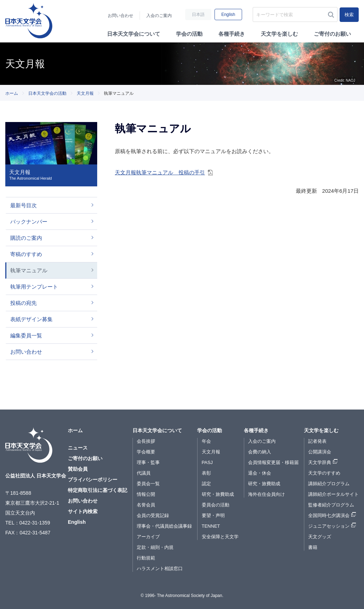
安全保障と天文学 (220, 537)
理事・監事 (148, 462)
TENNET (211, 526)
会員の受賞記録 (153, 515)
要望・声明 (213, 515)
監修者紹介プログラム (331, 505)
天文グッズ (320, 537)
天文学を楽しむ (279, 34)
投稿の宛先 (24, 303)
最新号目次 (24, 205)
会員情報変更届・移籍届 (273, 462)
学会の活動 (189, 34)
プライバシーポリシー (93, 480)
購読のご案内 (26, 238)
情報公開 (146, 494)
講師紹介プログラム (329, 484)
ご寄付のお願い (332, 34)
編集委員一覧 (26, 335)
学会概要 (146, 452)
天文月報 (85, 93)
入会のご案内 (159, 16)
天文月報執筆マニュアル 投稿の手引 (160, 172)
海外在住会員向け (266, 494)
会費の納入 (260, 452)
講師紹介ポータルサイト (333, 494)
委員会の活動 (216, 505)
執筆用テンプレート (34, 287)
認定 (206, 484)
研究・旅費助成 (218, 494)
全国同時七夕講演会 (329, 515)
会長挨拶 (146, 441)
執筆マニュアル (29, 270)
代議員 (144, 473)
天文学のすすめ (324, 473)
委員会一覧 (148, 484)
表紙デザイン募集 (31, 319)
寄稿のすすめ (26, 254)
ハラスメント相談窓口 (160, 569)
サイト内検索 (83, 511)
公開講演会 (320, 452)
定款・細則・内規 (155, 547)
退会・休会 (260, 473)
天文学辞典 (320, 462)
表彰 (206, 473)
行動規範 (146, 558)
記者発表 (317, 441)
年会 (206, 441)
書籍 (313, 547)
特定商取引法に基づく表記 (98, 490)
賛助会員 (78, 469)
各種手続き (232, 34)
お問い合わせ (121, 16)
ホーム (12, 93)
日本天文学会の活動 (47, 93)
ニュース (78, 448)
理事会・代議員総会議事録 (164, 526)
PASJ (207, 462)
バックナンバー (29, 222)
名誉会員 (146, 505)
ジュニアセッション (329, 526)
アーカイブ (148, 537)
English (228, 14)
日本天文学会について (134, 34)
